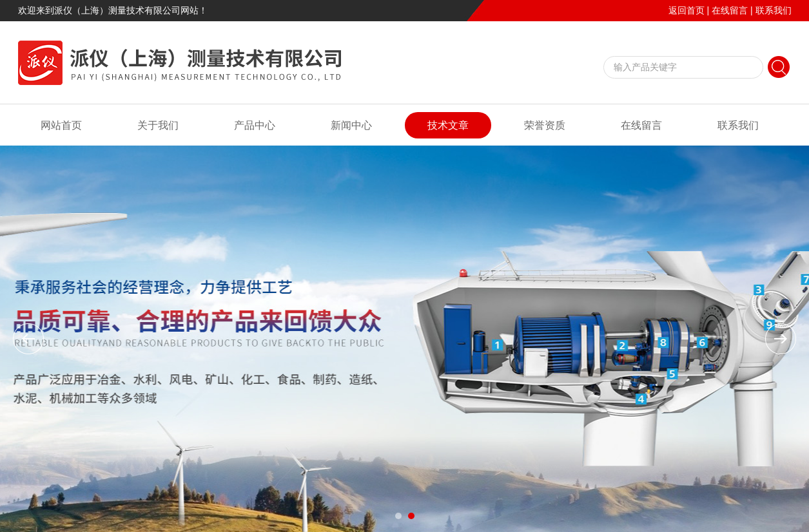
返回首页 (687, 10)
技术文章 (448, 125)
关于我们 (158, 125)
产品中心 (255, 125)
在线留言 (730, 10)
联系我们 (774, 10)
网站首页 (61, 125)
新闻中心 (351, 125)
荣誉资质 (545, 125)
